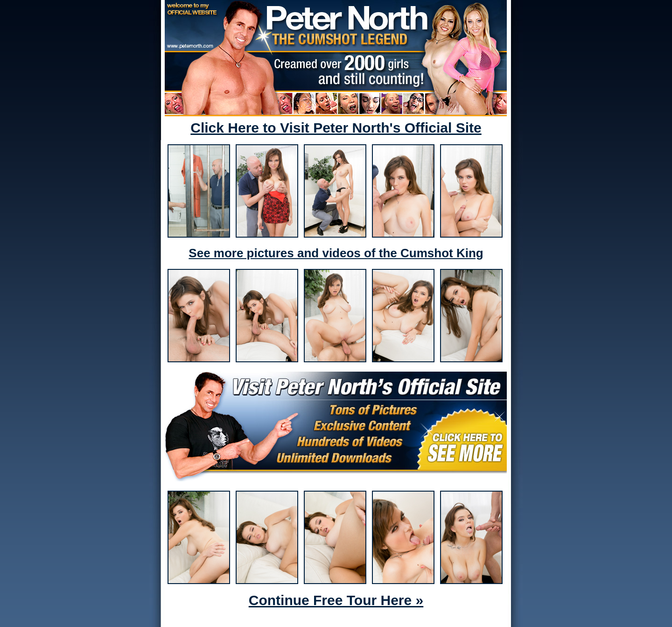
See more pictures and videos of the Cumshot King (336, 253)
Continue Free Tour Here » (336, 600)
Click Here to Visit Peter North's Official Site (336, 128)
